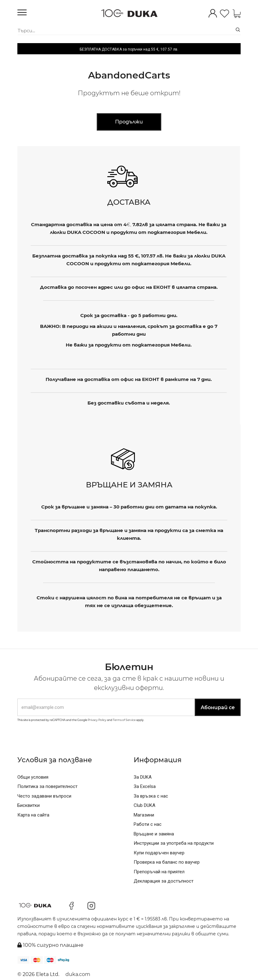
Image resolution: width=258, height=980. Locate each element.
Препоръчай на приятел (159, 872)
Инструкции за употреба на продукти (174, 843)
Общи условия (33, 777)
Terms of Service (124, 720)
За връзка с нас (151, 796)
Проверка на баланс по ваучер (167, 862)
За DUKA (143, 777)
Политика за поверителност (47, 786)
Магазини (144, 815)
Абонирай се (218, 707)
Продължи (129, 122)
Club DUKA (145, 805)
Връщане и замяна (154, 834)
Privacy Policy (97, 720)
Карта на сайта (33, 815)
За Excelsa (145, 786)
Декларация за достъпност (164, 881)
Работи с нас (148, 824)
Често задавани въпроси (44, 796)
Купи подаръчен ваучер (159, 853)
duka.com (78, 974)
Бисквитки (29, 805)
